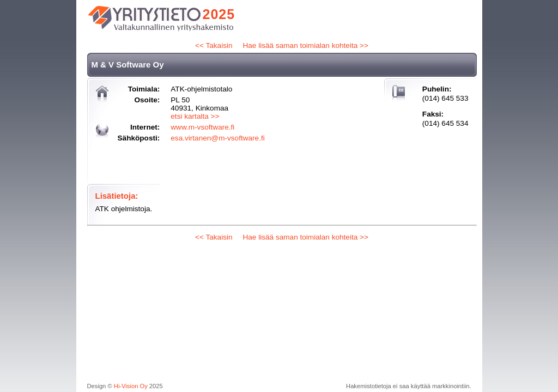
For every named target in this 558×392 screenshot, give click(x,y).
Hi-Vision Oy (131, 386)
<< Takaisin (214, 45)
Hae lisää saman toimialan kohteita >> (305, 45)
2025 (219, 14)
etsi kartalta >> (195, 116)
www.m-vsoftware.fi (202, 127)
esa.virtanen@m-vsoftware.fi (217, 138)
